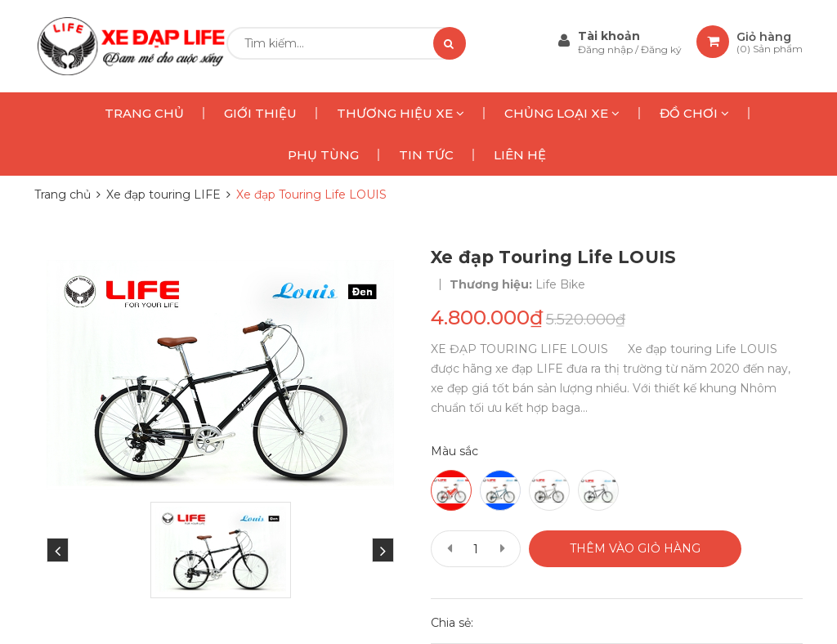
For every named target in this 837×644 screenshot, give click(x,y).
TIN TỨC (426, 155)
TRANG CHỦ (144, 113)
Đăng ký (661, 49)
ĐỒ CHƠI (694, 113)
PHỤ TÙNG (323, 155)
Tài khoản (609, 36)
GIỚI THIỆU (260, 113)
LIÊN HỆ (520, 155)
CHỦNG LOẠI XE (562, 113)
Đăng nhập (606, 49)
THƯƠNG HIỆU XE (401, 113)
